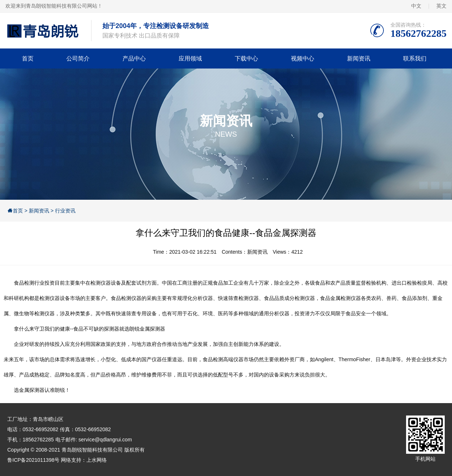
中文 (416, 6)
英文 (441, 6)
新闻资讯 (359, 58)
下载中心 (246, 58)
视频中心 (303, 58)
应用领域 (190, 58)
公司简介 (78, 58)
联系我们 (415, 58)
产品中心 (134, 58)
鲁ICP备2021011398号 (33, 460)
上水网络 (97, 460)
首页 (28, 58)
